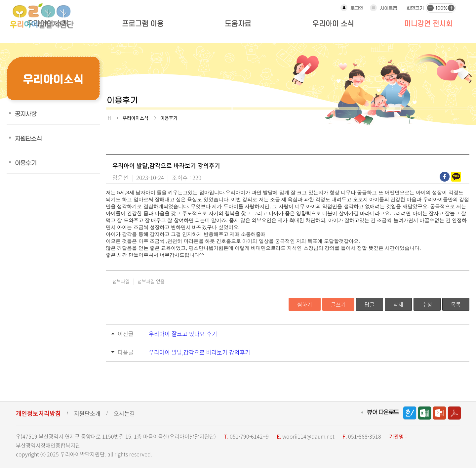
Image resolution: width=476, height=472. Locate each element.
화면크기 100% (441, 8)
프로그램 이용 (143, 24)
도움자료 (238, 24)
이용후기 (26, 163)
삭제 (398, 304)
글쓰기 (338, 304)
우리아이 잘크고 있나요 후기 (183, 334)
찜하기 (305, 304)
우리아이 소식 (333, 24)
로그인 (357, 8)
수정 (427, 304)
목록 (456, 304)
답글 (370, 304)
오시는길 (124, 413)
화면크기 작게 (430, 8)
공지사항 (26, 114)
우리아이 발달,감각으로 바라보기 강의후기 (199, 352)
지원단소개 (87, 413)
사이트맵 (388, 8)
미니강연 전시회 (428, 24)
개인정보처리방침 (38, 413)
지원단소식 (28, 139)
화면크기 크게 (451, 8)
